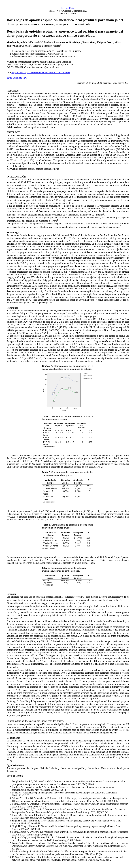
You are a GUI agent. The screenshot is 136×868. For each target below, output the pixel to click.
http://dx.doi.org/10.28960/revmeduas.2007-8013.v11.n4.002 (41, 73)
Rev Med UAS (68, 8)
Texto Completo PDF (17, 78)
